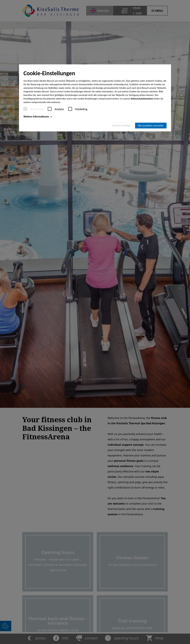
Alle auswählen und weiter (151, 126)
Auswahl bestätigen (121, 126)
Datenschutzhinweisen (142, 99)
